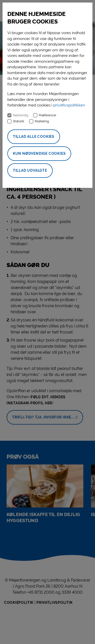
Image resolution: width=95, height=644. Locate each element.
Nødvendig (21, 115)
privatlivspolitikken (69, 105)
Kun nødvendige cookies (39, 153)
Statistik (18, 121)
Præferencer (48, 115)
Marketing (42, 121)
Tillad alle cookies (34, 137)
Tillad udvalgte (30, 170)
